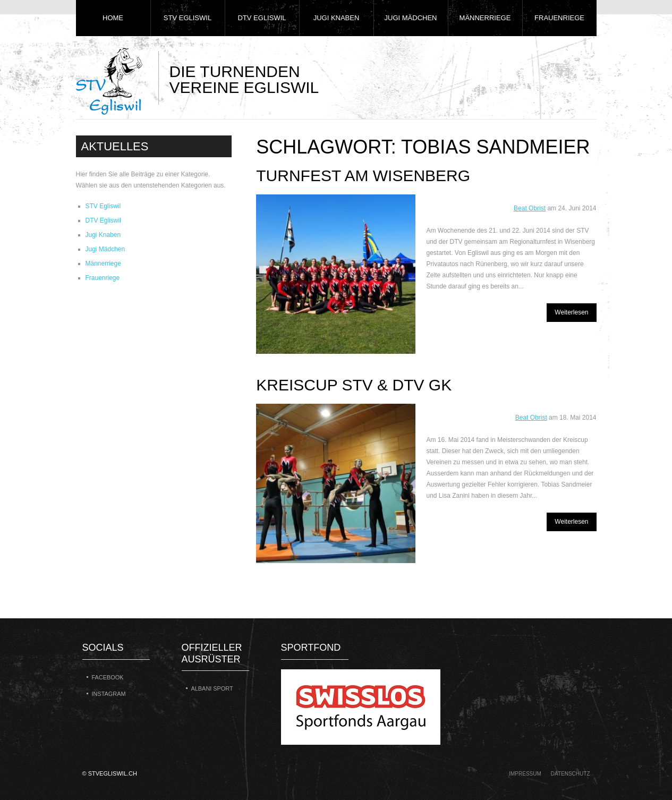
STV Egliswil (188, 18)
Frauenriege (559, 18)
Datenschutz (571, 774)
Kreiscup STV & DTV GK (354, 385)
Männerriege (485, 18)
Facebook (108, 677)
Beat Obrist (530, 208)
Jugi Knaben (337, 18)
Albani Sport (212, 688)
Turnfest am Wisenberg (363, 176)
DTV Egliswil (262, 18)
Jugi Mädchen (411, 18)
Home (113, 18)
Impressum (525, 774)
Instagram (109, 694)
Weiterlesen (571, 312)
